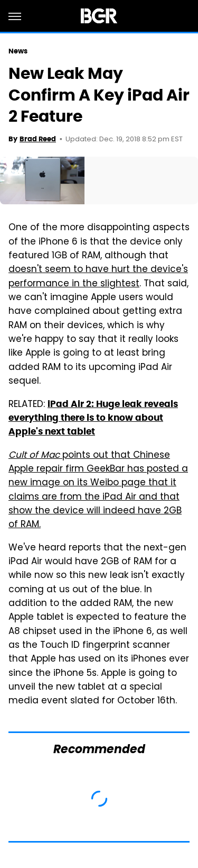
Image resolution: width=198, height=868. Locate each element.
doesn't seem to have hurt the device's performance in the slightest (98, 277)
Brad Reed (38, 139)
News (18, 51)
